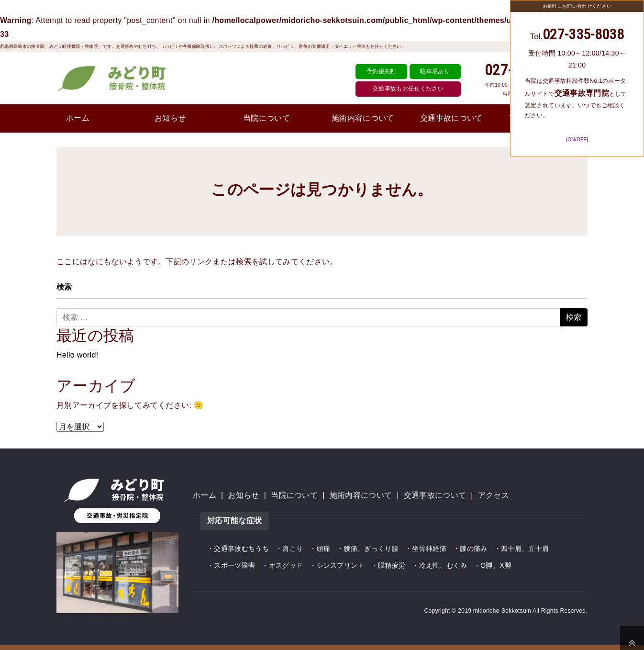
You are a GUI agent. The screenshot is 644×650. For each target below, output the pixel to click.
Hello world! (77, 355)
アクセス (494, 495)
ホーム (78, 118)
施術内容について (363, 118)
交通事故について (451, 118)
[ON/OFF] (577, 140)
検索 (64, 287)
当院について (266, 118)
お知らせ (170, 118)
